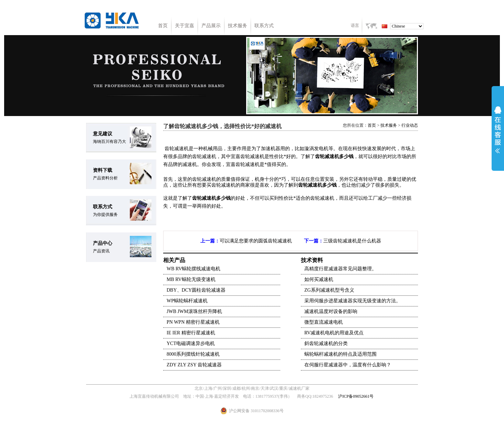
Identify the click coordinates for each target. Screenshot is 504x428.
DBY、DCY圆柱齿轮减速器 (196, 290)
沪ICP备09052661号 (356, 396)
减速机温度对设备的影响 (331, 311)
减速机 (181, 149)
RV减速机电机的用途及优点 (334, 333)
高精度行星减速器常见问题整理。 (340, 269)
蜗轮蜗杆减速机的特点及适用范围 (340, 354)
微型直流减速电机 (324, 322)
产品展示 (211, 26)
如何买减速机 (319, 279)
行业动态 (410, 125)
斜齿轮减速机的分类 (326, 343)
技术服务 (238, 26)
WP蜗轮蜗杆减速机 (187, 301)
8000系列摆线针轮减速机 (193, 354)
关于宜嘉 (185, 26)
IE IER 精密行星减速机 (191, 333)
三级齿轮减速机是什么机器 (352, 241)
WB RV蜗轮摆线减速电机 (193, 269)
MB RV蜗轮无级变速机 (191, 279)
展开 (498, 130)
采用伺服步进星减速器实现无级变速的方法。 (353, 301)
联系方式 (264, 26)
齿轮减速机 (204, 198)
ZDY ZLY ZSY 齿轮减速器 (194, 365)
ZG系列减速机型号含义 (329, 290)
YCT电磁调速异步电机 (191, 343)
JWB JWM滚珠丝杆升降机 (194, 311)
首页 (163, 26)
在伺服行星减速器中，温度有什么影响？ (348, 365)
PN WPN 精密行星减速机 (193, 322)
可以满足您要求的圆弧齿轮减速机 (256, 241)
